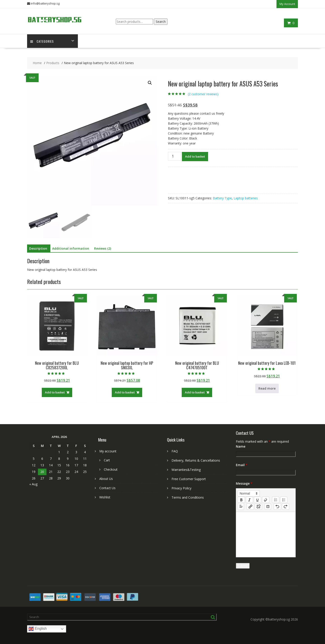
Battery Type (222, 198)
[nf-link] (250, 506)
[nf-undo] (277, 506)
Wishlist (105, 497)
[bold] (241, 500)
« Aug (33, 484)
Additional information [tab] (71, 248)
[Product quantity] (174, 156)
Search (161, 21)
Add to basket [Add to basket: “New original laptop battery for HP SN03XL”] (125, 392)
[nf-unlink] (258, 506)
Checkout (111, 469)
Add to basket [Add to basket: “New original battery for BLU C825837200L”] (55, 392)
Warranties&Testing (186, 470)
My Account (287, 4)
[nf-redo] (286, 506)
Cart (107, 460)
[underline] (258, 500)
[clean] (266, 500)
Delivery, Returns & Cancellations (196, 460)
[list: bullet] (284, 500)
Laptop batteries (246, 198)
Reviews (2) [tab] (103, 248)
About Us (106, 479)
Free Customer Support (189, 479)
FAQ (175, 451)
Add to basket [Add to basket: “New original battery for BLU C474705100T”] (195, 392)
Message (244, 483)
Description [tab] (38, 248)
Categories (42, 41)
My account (108, 451)
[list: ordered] (276, 500)
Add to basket (195, 156)
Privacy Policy (181, 488)
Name (241, 446)
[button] (150, 83)
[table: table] (268, 506)
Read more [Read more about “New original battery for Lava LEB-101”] (267, 388)
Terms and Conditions (188, 497)
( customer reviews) (203, 94)
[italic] (249, 500)
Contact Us (107, 488)
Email (242, 465)
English (38, 629)
